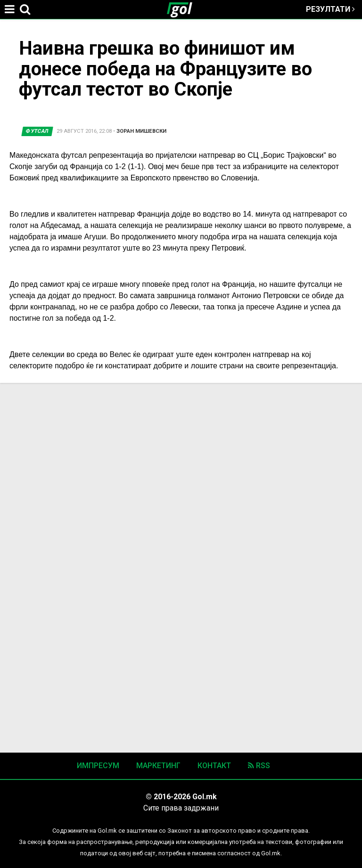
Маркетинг (158, 766)
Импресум (98, 766)
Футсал (37, 131)
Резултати (330, 9)
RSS (259, 766)
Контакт (214, 766)
